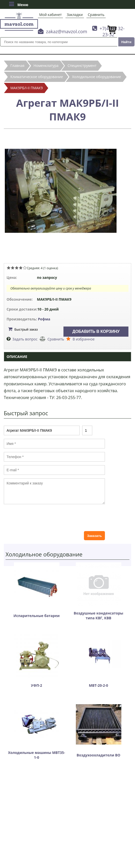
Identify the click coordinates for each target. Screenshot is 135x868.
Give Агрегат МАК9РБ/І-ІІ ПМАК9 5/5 (25, 268)
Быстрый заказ (26, 329)
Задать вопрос (25, 339)
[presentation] (42, 518)
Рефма (44, 319)
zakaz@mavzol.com (67, 31)
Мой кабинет (50, 15)
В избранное (84, 339)
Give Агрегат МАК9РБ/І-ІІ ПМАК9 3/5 (17, 268)
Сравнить (96, 15)
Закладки (75, 15)
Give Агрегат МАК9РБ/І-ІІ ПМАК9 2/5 (13, 268)
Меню (19, 4)
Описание (17, 357)
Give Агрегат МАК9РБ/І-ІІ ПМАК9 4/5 (21, 268)
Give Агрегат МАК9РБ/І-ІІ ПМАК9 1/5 (9, 268)
